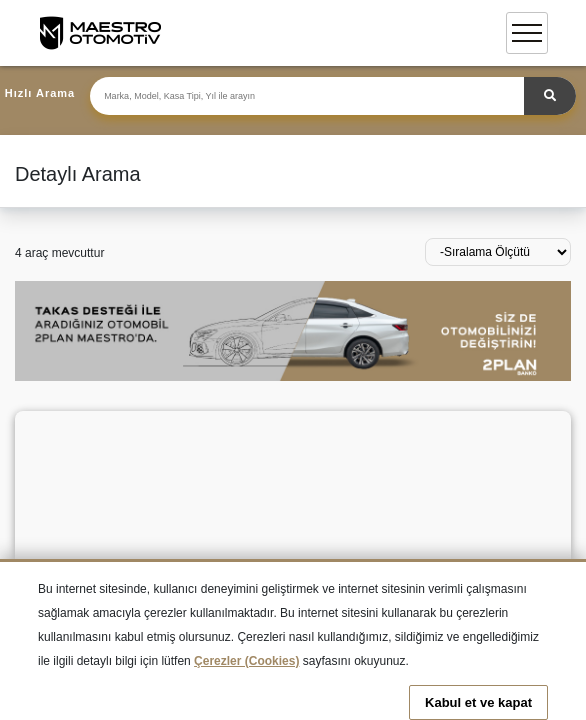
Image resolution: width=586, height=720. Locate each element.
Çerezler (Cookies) (246, 661)
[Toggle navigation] (527, 33)
